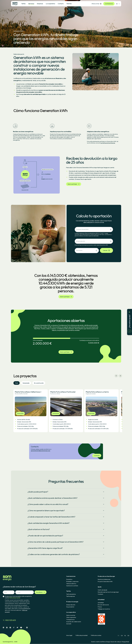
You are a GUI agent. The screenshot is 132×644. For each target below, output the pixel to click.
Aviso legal (69, 635)
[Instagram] (7, 628)
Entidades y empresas (72, 582)
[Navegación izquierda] (116, 376)
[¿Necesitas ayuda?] (130, 322)
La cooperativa (50, 4)
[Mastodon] (3, 628)
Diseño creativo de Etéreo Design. (101, 642)
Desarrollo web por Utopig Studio (120, 642)
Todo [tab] (17, 383)
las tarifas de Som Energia (108, 143)
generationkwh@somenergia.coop (41, 451)
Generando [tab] (26, 383)
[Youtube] (21, 628)
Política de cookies (96, 635)
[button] (31, 411)
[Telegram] (17, 628)
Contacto (100, 594)
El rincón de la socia (103, 605)
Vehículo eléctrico (71, 584)
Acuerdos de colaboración (74, 622)
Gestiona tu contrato (72, 586)
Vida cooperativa (71, 617)
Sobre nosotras (71, 615)
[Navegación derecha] (120, 376)
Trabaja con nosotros (104, 609)
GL (125, 636)
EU (128, 636)
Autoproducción (71, 605)
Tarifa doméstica (71, 594)
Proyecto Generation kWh (105, 582)
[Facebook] (10, 628)
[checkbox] (4, 604)
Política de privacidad (82, 635)
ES (118, 636)
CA (122, 636)
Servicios (31, 4)
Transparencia (70, 620)
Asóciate (69, 624)
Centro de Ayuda (102, 590)
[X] (14, 628)
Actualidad (101, 603)
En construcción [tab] (39, 383)
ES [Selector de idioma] (118, 4)
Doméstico (69, 579)
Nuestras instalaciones (104, 579)
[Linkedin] (27, 628)
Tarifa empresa (71, 596)
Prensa (100, 607)
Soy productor (70, 607)
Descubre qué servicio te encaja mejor (108, 592)
